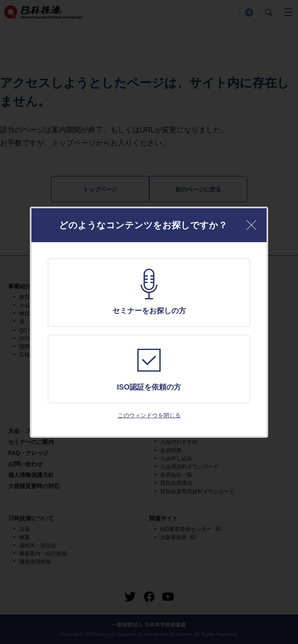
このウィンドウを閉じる (149, 415)
